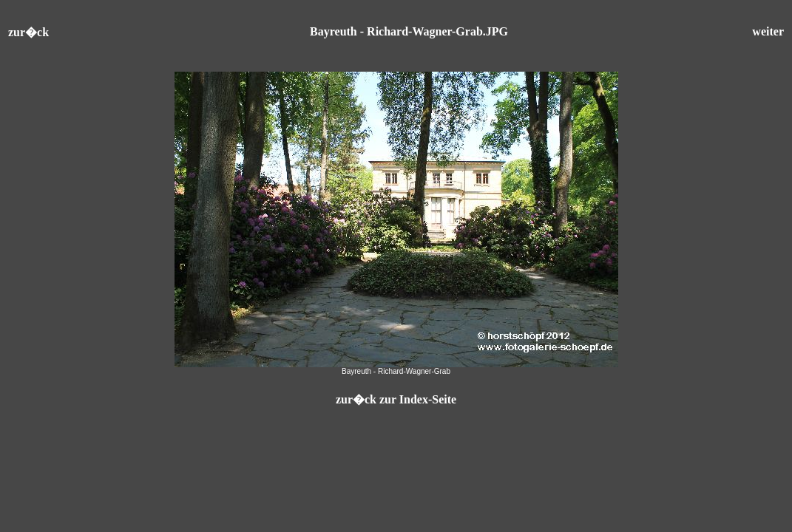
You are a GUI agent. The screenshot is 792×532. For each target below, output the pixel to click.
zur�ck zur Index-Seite (396, 399)
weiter (768, 31)
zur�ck (28, 32)
